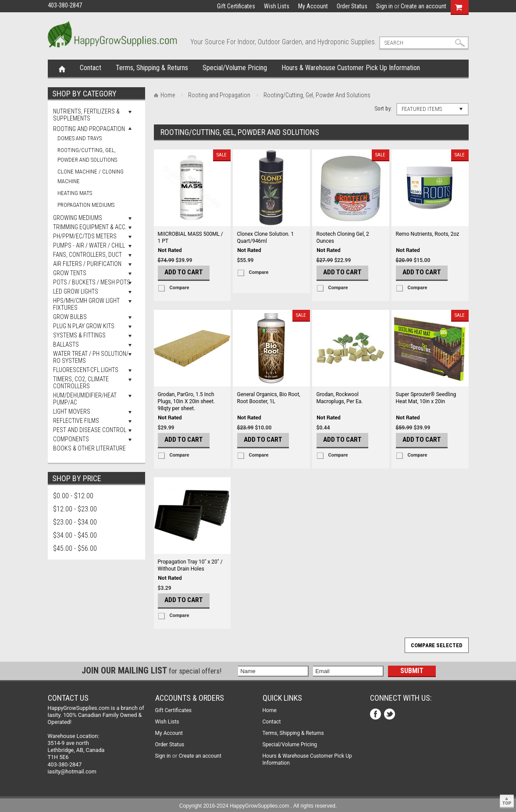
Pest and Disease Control (90, 430)
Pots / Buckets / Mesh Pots (92, 282)
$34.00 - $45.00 (75, 535)
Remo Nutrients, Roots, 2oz (428, 234)
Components (71, 439)
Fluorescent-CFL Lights (86, 370)
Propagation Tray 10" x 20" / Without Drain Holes (190, 565)
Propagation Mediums (86, 205)
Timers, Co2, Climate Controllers (81, 383)
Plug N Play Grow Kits (84, 326)
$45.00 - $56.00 (75, 548)
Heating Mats (75, 193)
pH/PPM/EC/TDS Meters (85, 236)
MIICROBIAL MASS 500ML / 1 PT (190, 238)
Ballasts (66, 344)
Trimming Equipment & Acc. (90, 227)
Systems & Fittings (79, 335)
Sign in (384, 6)
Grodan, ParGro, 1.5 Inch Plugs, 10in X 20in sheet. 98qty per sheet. (187, 401)
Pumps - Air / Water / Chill (89, 245)
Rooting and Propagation (89, 129)
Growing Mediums (78, 218)
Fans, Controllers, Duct (87, 255)
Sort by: (383, 108)
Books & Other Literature (89, 448)
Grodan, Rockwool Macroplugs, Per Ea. (340, 398)
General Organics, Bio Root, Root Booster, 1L (269, 398)
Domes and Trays (80, 138)
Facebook (376, 715)
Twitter (390, 715)
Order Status (352, 6)
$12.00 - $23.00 (75, 509)
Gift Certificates (236, 6)
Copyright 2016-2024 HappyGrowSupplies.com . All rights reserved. (258, 806)
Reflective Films (76, 421)
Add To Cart (184, 272)
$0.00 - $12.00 (73, 496)
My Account (313, 6)
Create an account (423, 6)
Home (62, 68)
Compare (180, 288)
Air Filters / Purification (87, 264)
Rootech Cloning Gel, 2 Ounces (343, 238)
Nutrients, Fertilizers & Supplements (86, 115)
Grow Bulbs (70, 317)
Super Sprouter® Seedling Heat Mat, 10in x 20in (426, 398)
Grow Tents (70, 273)
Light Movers (72, 411)
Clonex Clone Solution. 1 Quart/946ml (266, 238)
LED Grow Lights (76, 291)
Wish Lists (277, 6)
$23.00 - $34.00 (75, 522)
